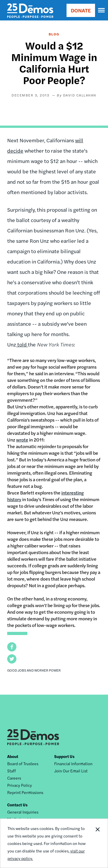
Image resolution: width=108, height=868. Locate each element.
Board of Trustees (23, 763)
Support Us (64, 756)
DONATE (81, 10)
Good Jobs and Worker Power (34, 670)
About (13, 756)
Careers (14, 778)
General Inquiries (23, 812)
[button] (12, 647)
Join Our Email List (71, 771)
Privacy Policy (20, 785)
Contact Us (17, 805)
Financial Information (73, 763)
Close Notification (97, 843)
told (22, 344)
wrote (22, 440)
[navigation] (102, 10)
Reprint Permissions (25, 792)
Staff (12, 771)
